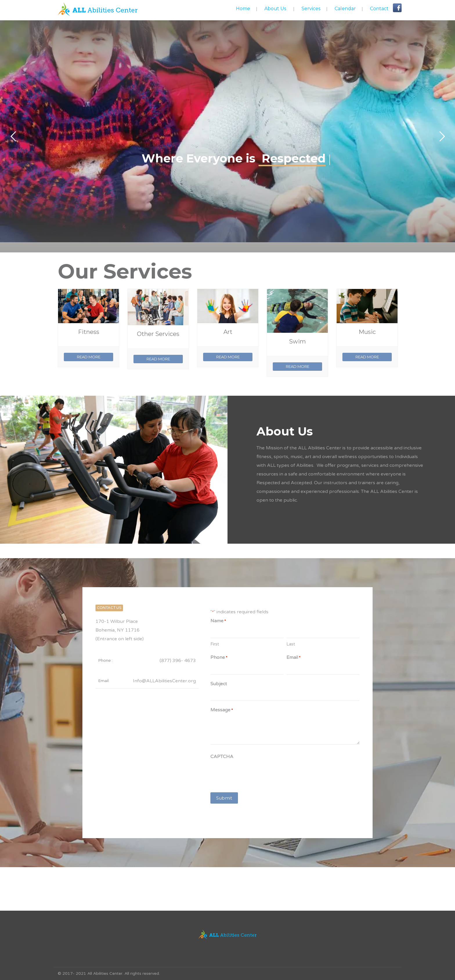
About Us (275, 9)
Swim (297, 341)
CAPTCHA (222, 757)
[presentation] (254, 775)
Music (367, 332)
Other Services (158, 334)
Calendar (345, 9)
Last (291, 644)
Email (293, 658)
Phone (219, 658)
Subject (219, 684)
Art (228, 332)
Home (243, 9)
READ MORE (89, 357)
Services (311, 9)
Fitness (89, 332)
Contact (379, 9)
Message (222, 710)
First (215, 644)
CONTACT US (109, 608)
